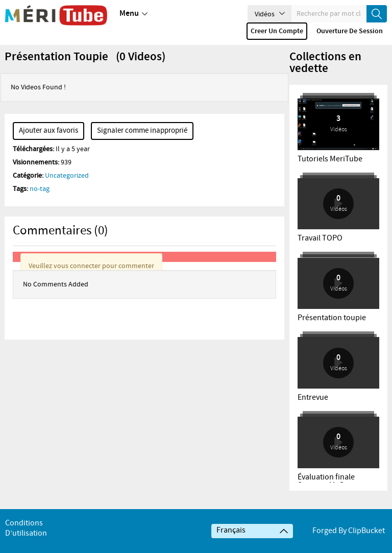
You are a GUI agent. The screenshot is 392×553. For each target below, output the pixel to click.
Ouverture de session (350, 31)
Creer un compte (277, 31)
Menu (133, 14)
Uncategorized (67, 190)
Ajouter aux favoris (48, 145)
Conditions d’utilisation (26, 543)
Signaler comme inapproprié (142, 145)
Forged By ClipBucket (349, 545)
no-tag (40, 203)
